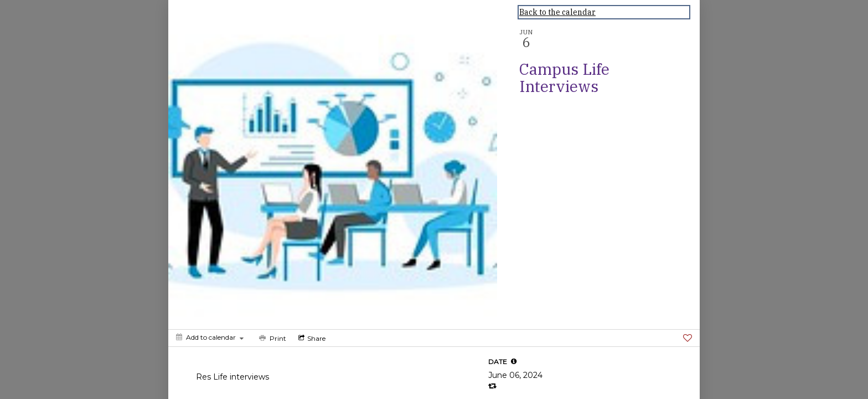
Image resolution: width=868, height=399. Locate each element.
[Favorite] (688, 338)
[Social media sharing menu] (311, 338)
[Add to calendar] (210, 337)
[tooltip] (514, 361)
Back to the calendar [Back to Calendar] (557, 12)
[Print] (272, 338)
